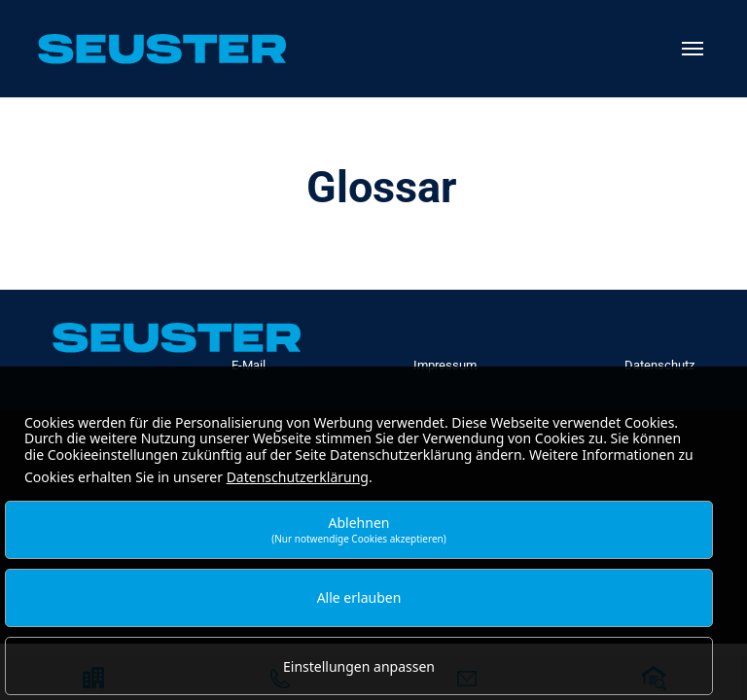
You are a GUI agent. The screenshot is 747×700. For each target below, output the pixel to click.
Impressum (445, 365)
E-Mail (249, 365)
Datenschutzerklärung (298, 477)
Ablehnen (359, 529)
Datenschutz (659, 365)
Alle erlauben (359, 597)
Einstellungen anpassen (359, 666)
